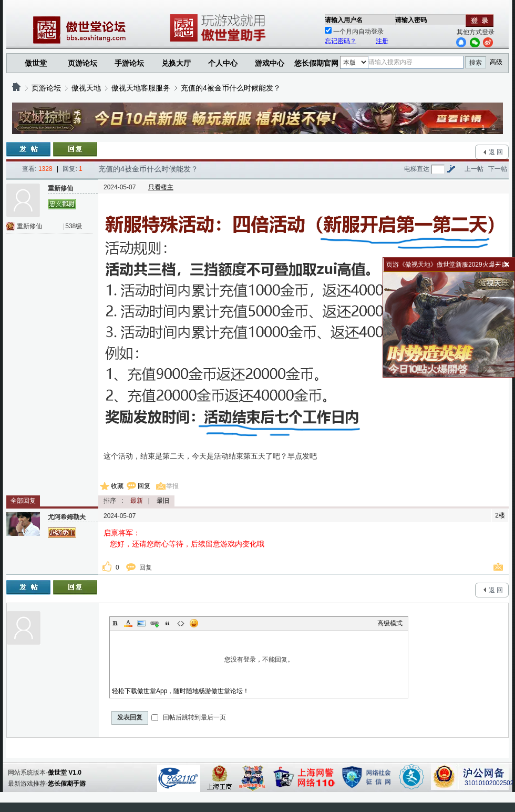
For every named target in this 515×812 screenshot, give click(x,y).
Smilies (194, 623)
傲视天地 (86, 88)
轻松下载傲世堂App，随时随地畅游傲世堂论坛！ (181, 691)
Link (154, 623)
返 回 (496, 152)
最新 (137, 501)
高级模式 (390, 623)
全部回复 (23, 501)
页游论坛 (83, 63)
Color (128, 623)
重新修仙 (29, 226)
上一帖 (474, 169)
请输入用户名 (344, 20)
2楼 (500, 515)
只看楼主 (161, 187)
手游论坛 (129, 63)
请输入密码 (411, 20)
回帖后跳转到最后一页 (188, 717)
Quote (168, 623)
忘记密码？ (341, 41)
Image (141, 623)
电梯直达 (417, 169)
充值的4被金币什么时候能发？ (231, 88)
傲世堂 (36, 63)
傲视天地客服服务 (141, 88)
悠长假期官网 (316, 63)
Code (181, 623)
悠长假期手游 (67, 784)
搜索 (476, 63)
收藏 (117, 486)
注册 (382, 41)
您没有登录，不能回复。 (259, 659)
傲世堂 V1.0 (65, 773)
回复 (144, 486)
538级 (74, 226)
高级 (496, 62)
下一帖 (498, 169)
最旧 (163, 501)
